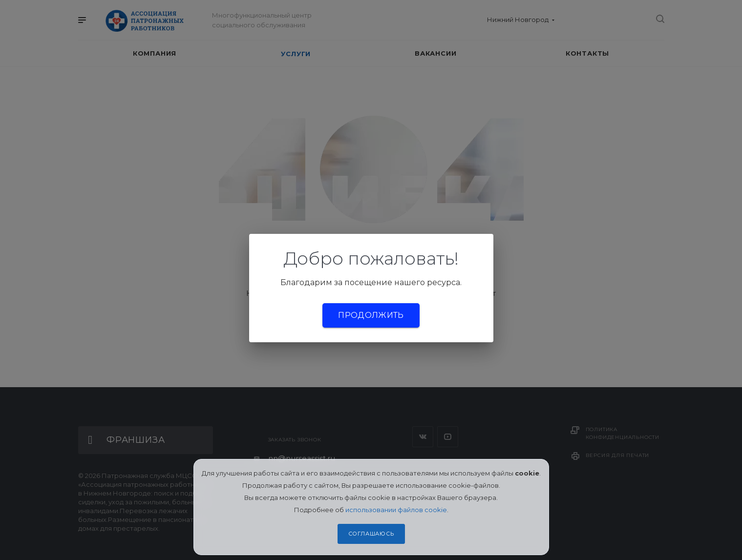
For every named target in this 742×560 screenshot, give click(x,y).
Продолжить (371, 315)
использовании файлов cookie (396, 510)
